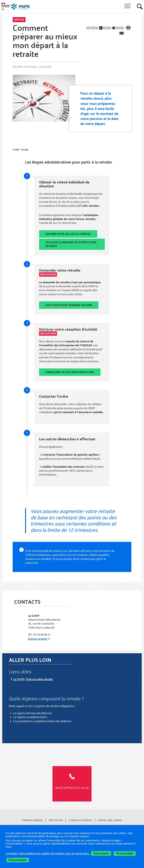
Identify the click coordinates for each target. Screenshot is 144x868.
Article (19, 20)
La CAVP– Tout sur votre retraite (33, 679)
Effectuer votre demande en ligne (69, 305)
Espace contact (37, 639)
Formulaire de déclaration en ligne (70, 372)
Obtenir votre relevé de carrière (68, 234)
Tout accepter (125, 853)
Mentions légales (32, 820)
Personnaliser (18, 860)
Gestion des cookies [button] (110, 820)
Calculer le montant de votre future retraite (71, 244)
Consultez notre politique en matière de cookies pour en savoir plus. (48, 853)
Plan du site (56, 820)
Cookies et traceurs (80, 820)
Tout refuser (101, 853)
